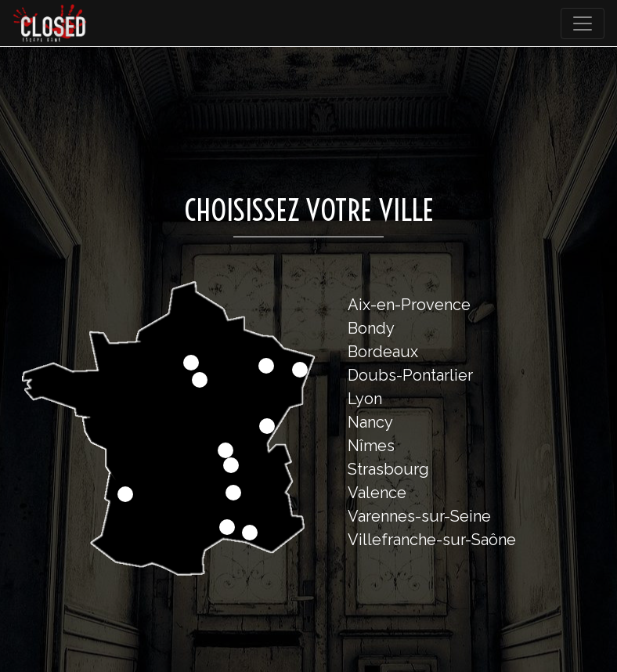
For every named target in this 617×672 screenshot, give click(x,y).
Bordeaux (383, 352)
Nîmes (371, 446)
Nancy (370, 422)
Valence (377, 493)
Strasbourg (388, 469)
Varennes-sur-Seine (419, 516)
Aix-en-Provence (409, 305)
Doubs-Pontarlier (410, 375)
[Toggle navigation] (583, 23)
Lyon (365, 399)
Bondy (371, 328)
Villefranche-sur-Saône (432, 540)
